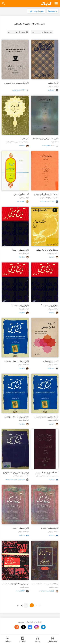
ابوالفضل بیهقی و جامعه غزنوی (45, 584)
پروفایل (7, 640)
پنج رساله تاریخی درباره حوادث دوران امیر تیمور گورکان (46, 139)
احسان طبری (54, 587)
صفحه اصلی (52, 640)
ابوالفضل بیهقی (53, 86)
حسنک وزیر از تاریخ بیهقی (47, 250)
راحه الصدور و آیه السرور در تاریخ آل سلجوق (47, 473)
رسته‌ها (38, 640)
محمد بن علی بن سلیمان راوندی (47, 476)
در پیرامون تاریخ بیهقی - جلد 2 (15, 584)
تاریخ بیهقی (53, 83)
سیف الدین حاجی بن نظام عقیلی (17, 142)
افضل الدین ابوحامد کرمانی (49, 198)
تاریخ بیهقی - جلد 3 (20, 250)
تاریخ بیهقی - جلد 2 (50, 306)
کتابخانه (22, 640)
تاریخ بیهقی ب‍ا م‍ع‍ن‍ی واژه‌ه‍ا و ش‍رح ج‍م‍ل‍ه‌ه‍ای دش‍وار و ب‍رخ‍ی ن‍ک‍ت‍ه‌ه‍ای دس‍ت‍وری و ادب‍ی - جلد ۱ (16, 417)
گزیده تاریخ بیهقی (51, 361)
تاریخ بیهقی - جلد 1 (20, 306)
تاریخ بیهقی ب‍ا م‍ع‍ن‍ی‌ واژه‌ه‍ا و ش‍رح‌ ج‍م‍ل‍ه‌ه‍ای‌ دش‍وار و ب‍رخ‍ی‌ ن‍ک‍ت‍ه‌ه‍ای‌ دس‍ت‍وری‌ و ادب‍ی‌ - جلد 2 (45, 417)
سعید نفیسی (24, 587)
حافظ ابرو (55, 142)
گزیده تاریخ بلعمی (21, 194)
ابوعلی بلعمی (24, 198)
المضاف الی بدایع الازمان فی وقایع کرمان (46, 194)
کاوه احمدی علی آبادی (21, 476)
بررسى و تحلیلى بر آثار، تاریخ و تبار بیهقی (16, 473)
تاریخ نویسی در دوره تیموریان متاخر (16, 83)
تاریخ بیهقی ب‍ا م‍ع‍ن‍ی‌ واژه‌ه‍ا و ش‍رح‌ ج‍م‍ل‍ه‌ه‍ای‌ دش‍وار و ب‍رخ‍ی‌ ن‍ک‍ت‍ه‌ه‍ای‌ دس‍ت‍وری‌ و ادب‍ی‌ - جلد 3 (16, 361)
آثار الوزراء (25, 139)
